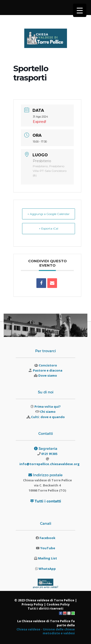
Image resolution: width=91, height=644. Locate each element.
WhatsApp (47, 569)
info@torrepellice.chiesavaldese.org (50, 464)
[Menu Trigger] (80, 10)
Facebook (47, 538)
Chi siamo (48, 412)
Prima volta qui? (48, 406)
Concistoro (48, 365)
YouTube (48, 548)
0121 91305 (49, 454)
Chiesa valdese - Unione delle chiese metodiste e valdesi (46, 631)
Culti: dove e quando (48, 417)
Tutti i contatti (48, 501)
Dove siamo (48, 375)
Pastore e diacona (48, 370)
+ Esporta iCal (49, 228)
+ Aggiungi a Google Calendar (49, 214)
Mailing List (48, 558)
